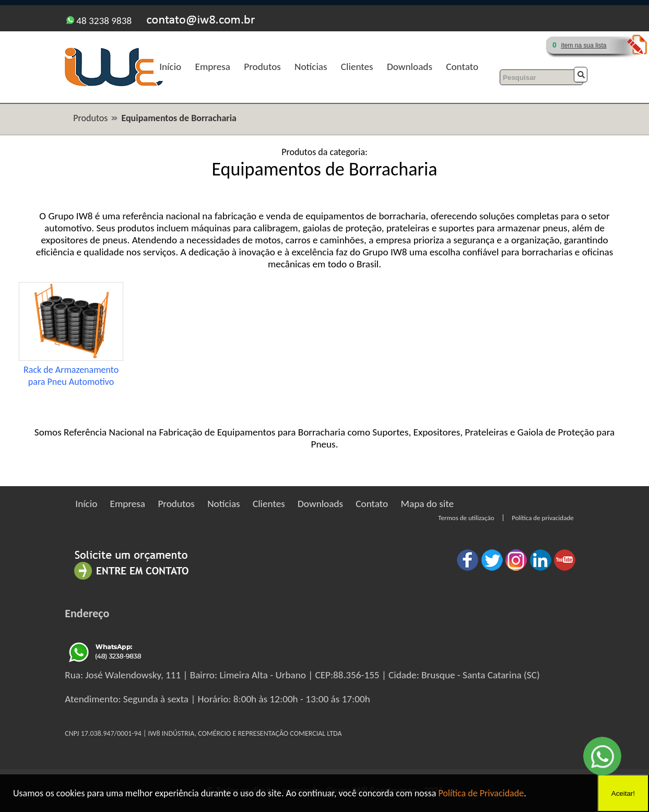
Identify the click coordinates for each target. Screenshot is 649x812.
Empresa (213, 67)
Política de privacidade (542, 518)
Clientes (357, 67)
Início (170, 67)
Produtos (262, 67)
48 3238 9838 (99, 21)
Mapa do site (427, 504)
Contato (462, 67)
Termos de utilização (466, 518)
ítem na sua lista (583, 45)
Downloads (410, 67)
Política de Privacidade (481, 793)
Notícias (311, 67)
